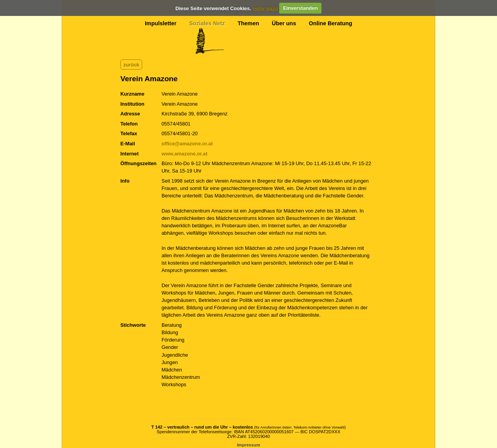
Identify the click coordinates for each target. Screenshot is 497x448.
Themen (248, 23)
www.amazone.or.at (184, 154)
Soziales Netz (207, 23)
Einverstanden (301, 8)
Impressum (248, 445)
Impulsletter (161, 23)
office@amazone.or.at (187, 144)
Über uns (284, 23)
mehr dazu (265, 8)
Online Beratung (330, 23)
